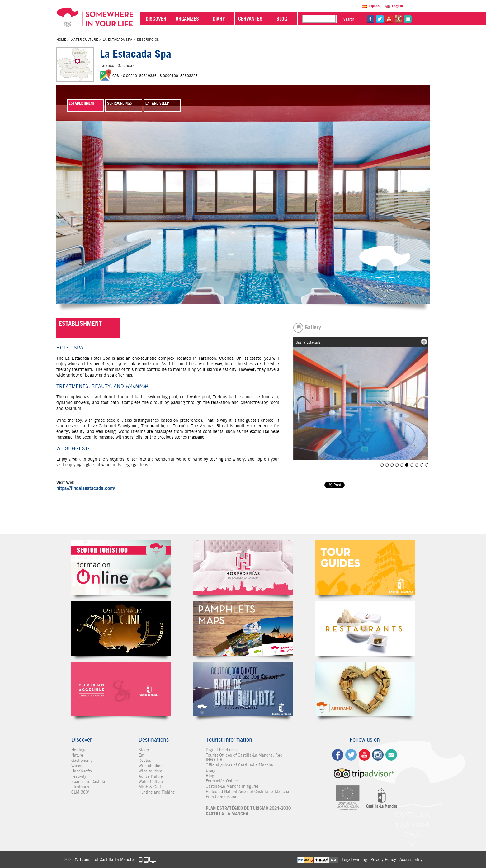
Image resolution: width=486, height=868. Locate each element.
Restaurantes (365, 628)
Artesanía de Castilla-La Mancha (365, 689)
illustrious (80, 787)
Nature (77, 755)
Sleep (144, 750)
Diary (210, 770)
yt (389, 19)
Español (375, 6)
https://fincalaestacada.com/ (86, 488)
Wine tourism (150, 771)
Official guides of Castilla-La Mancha (239, 765)
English (397, 6)
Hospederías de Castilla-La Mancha (243, 568)
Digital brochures (221, 750)
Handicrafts (82, 771)
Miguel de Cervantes (243, 689)
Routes (145, 760)
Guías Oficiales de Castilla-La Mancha (365, 568)
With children (151, 766)
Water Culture (84, 40)
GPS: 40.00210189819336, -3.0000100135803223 (155, 76)
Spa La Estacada (382, 465)
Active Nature (151, 776)
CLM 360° (80, 792)
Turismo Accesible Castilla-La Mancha (121, 689)
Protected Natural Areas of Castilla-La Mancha (248, 792)
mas (424, 342)
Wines (77, 766)
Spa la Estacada (387, 465)
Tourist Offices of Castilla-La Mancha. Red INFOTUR (244, 757)
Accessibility (411, 859)
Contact (391, 755)
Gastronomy (82, 760)
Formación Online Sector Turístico (121, 568)
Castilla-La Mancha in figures (232, 786)
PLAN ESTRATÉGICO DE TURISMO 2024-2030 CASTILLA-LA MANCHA (248, 811)
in (399, 19)
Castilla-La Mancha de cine (121, 628)
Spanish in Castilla (88, 782)
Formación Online (222, 781)
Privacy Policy (383, 859)
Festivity (79, 776)
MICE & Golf (150, 787)
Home (61, 40)
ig (378, 755)
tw (380, 19)
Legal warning (354, 859)
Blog (210, 776)
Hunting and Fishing (157, 792)
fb (370, 19)
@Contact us (408, 19)
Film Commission (222, 797)
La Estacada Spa (118, 40)
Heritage (79, 750)
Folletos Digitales (243, 628)
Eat (142, 755)
